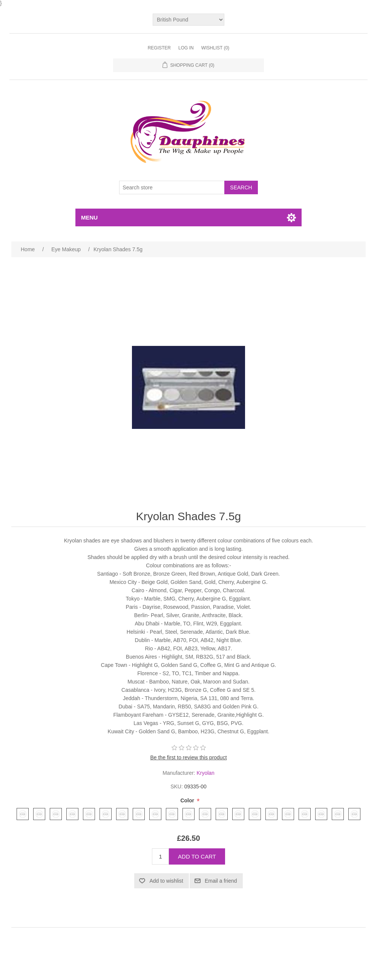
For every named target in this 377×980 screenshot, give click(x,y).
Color (188, 800)
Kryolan (205, 773)
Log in (186, 48)
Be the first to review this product (188, 757)
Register (159, 48)
